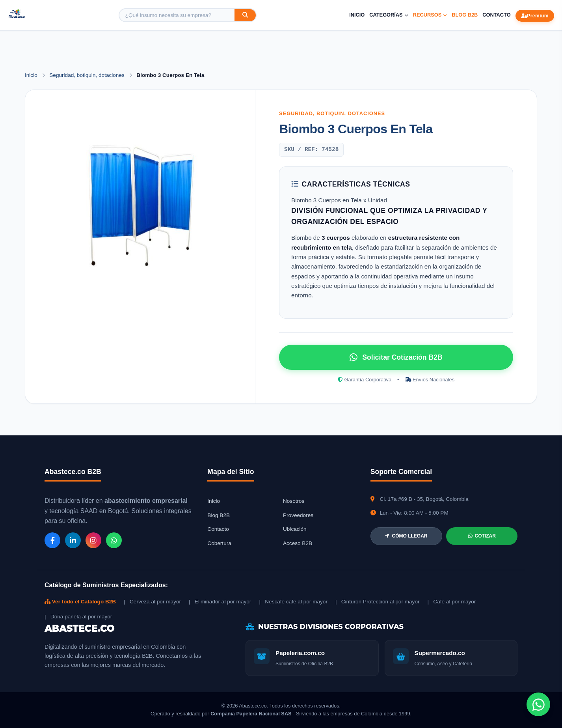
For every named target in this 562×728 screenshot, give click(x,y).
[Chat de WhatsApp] (538, 704)
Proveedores (298, 515)
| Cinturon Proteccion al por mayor (378, 602)
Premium (535, 16)
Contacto (496, 15)
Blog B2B (465, 15)
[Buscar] (245, 15)
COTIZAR (482, 536)
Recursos (430, 15)
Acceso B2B (298, 543)
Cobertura (219, 543)
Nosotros (294, 501)
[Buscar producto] (177, 15)
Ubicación (295, 529)
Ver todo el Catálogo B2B (80, 602)
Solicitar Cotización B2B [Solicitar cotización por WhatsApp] (396, 357)
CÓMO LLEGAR (406, 536)
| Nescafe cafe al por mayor (293, 602)
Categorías (389, 15)
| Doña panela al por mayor (78, 617)
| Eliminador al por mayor (220, 602)
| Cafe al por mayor (452, 602)
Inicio (357, 15)
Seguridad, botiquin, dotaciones (87, 75)
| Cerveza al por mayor (152, 602)
